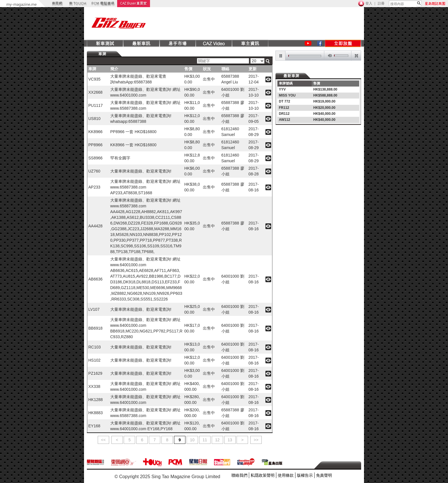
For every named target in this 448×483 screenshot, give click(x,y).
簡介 (114, 69)
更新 (253, 69)
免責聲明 (324, 475)
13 (230, 440)
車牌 (92, 69)
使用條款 (286, 475)
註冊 (381, 3)
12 (217, 440)
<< (103, 440)
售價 (188, 69)
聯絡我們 (239, 475)
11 (205, 440)
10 (192, 440)
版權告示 (305, 475)
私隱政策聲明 (263, 475)
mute (329, 56)
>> (256, 440)
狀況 (207, 69)
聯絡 (225, 69)
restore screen (356, 56)
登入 (369, 3)
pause (281, 56)
